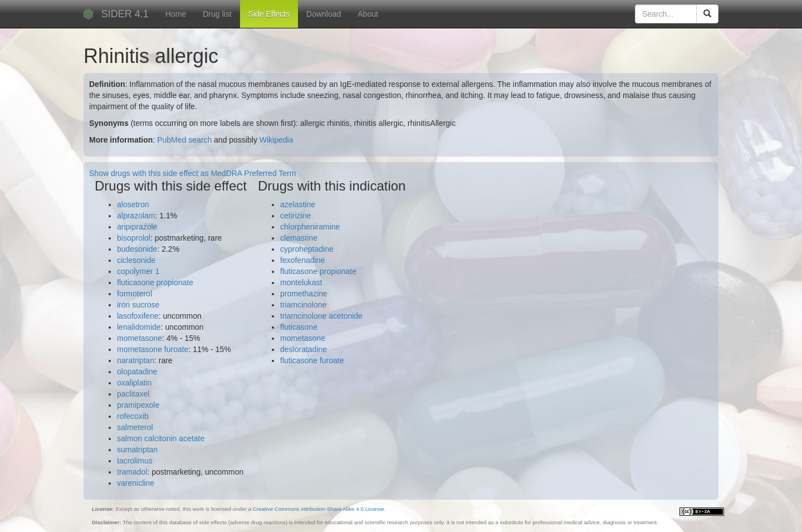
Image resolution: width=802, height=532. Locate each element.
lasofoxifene (138, 316)
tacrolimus (135, 461)
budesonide (137, 249)
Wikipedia (277, 140)
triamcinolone (303, 305)
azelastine (298, 204)
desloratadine (304, 349)
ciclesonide (136, 260)
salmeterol (135, 427)
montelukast (301, 282)
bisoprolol (134, 238)
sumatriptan (137, 450)
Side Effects (269, 14)
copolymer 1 (138, 271)
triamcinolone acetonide (321, 316)
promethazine (304, 294)
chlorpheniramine (310, 227)
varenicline (136, 483)
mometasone (140, 338)
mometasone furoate (153, 349)
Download (324, 14)
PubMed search (184, 140)
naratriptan (136, 360)
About (368, 14)
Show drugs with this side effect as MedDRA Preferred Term (192, 173)
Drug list (217, 14)
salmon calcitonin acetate (161, 438)
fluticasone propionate (155, 282)
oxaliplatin (134, 383)
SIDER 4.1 (125, 14)
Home (176, 14)
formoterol (135, 294)
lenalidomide (139, 327)
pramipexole (138, 405)
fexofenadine (302, 260)
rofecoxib (133, 416)
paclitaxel (133, 394)
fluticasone (299, 327)
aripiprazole (137, 227)
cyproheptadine (307, 249)
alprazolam (136, 216)
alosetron (133, 204)
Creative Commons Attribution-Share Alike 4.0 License (319, 509)
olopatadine (137, 372)
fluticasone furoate (312, 360)
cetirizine (295, 216)
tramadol (132, 472)
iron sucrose (138, 305)
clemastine (299, 238)
